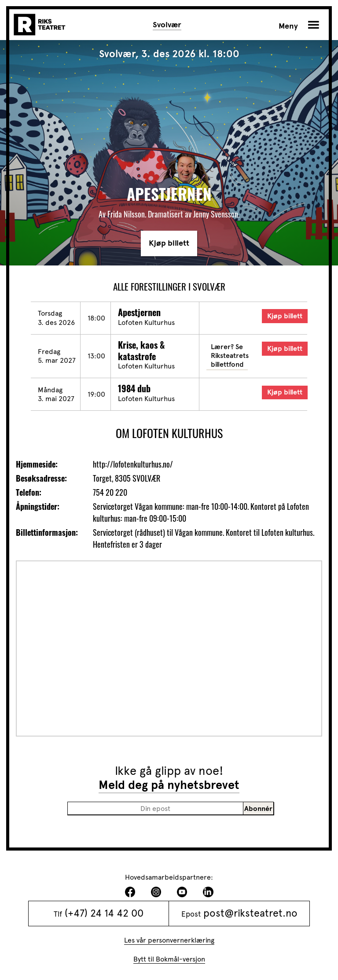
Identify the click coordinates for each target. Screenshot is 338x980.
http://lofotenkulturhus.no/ (133, 464)
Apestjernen (139, 312)
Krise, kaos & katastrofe (141, 350)
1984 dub (134, 388)
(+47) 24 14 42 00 (104, 913)
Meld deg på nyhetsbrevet (169, 785)
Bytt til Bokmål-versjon (169, 959)
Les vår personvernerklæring (169, 940)
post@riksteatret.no (250, 913)
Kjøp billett (169, 243)
